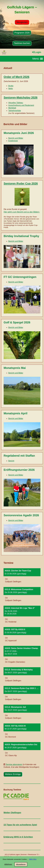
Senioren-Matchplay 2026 (21, 98)
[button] (22, 576)
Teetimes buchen (22, 43)
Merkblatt (12, 108)
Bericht (11, 461)
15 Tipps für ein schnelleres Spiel (20, 825)
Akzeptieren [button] (21, 864)
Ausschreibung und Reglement (21, 105)
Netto (11, 89)
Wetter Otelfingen (12, 813)
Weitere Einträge (13, 774)
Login (36, 52)
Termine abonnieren (14, 764)
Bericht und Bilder (16, 138)
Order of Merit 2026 (16, 77)
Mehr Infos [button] (33, 859)
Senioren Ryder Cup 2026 (21, 183)
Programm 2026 (22, 33)
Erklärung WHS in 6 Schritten (18, 837)
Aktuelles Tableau (16, 103)
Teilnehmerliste (15, 111)
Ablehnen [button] (8, 864)
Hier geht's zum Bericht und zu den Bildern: (22, 212)
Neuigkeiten (22, 22)
